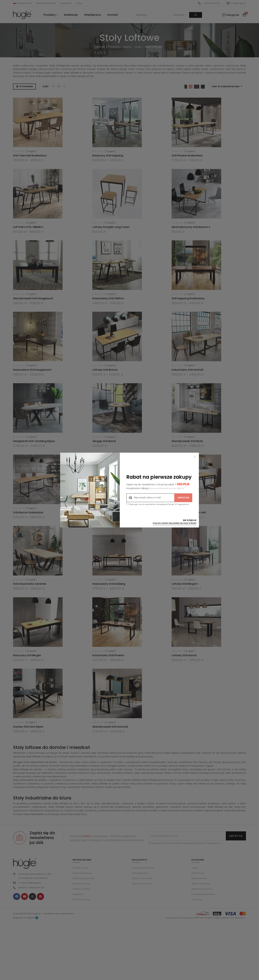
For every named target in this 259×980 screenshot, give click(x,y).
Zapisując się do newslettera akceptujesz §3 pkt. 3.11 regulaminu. (158, 504)
